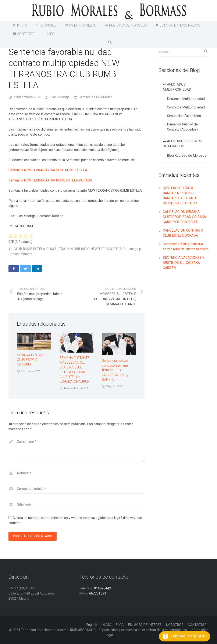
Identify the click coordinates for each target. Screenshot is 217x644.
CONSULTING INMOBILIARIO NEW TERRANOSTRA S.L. (87, 249)
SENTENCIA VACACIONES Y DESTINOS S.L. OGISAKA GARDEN (184, 263)
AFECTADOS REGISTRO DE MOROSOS (182, 144)
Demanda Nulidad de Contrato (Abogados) (182, 127)
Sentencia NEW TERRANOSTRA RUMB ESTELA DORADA (50, 180)
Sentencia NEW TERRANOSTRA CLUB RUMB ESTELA (48, 170)
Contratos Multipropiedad (186, 107)
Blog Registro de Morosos (187, 155)
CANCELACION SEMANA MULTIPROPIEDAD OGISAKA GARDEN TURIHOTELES (184, 217)
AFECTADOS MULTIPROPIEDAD (177, 87)
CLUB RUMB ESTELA (29, 249)
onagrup (135, 249)
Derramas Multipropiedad (186, 99)
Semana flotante (20, 254)
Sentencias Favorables (96, 97)
